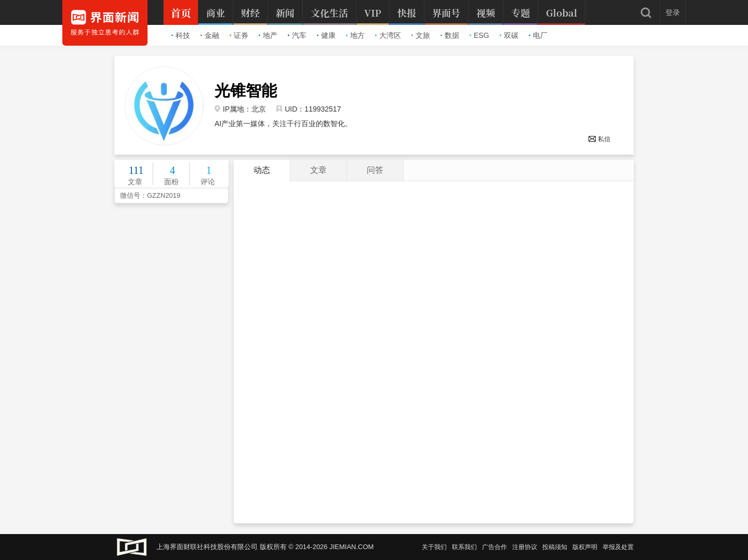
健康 (326, 35)
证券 (239, 35)
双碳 (509, 35)
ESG (479, 35)
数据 (450, 35)
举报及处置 (618, 547)
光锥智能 (246, 91)
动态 (262, 170)
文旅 (421, 35)
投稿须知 (555, 547)
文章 (318, 170)
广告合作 (495, 547)
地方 (355, 35)
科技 (181, 35)
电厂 (538, 35)
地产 (268, 35)
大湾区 (388, 35)
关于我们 (434, 547)
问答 (375, 170)
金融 (210, 35)
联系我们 (464, 547)
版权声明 (585, 547)
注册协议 (525, 547)
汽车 (297, 35)
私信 (599, 139)
